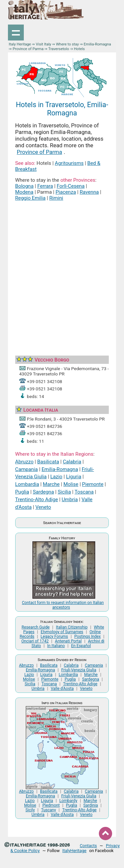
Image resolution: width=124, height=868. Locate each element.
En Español (81, 646)
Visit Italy (43, 44)
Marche (51, 484)
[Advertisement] (62, 271)
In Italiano (56, 646)
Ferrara (45, 186)
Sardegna (43, 492)
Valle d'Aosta (62, 689)
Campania (27, 469)
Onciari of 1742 (35, 641)
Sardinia (91, 805)
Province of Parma (28, 49)
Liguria (74, 477)
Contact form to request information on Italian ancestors (63, 605)
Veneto (43, 507)
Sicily (30, 810)
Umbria (70, 500)
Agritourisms (69, 163)
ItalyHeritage (75, 851)
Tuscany (48, 810)
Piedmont (51, 805)
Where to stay (67, 44)
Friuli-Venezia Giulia (79, 670)
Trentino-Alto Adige (37, 500)
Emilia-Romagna (97, 44)
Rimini (56, 198)
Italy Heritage (20, 44)
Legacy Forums (54, 636)
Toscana (84, 492)
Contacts (88, 846)
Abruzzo (24, 462)
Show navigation (16, 33)
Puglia (22, 492)
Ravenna (89, 192)
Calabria (72, 462)
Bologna (24, 186)
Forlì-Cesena (71, 186)
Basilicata (48, 462)
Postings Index (88, 636)
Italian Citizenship (72, 627)
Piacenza (66, 192)
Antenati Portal (68, 641)
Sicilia (64, 492)
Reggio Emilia (30, 198)
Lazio (56, 477)
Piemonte (93, 484)
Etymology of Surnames (62, 632)
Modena (24, 192)
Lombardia (27, 484)
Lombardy (68, 801)
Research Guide (36, 627)
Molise (71, 484)
